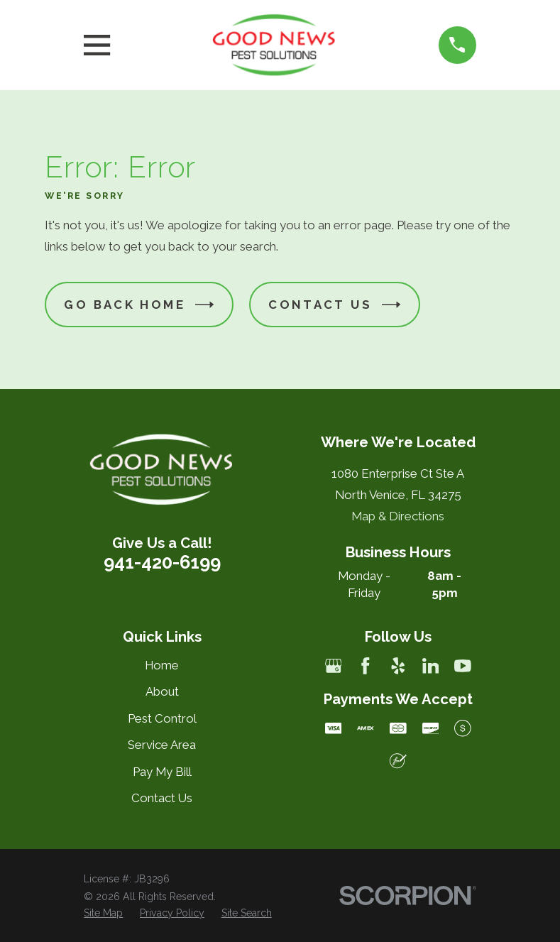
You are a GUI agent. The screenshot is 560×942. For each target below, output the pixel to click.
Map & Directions (398, 516)
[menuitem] (103, 914)
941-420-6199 (162, 562)
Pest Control (162, 718)
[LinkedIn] (431, 666)
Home (162, 665)
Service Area (162, 745)
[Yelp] (398, 666)
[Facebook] (366, 666)
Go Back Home (139, 305)
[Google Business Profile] (334, 666)
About (162, 691)
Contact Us (334, 305)
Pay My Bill (162, 772)
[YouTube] (463, 666)
